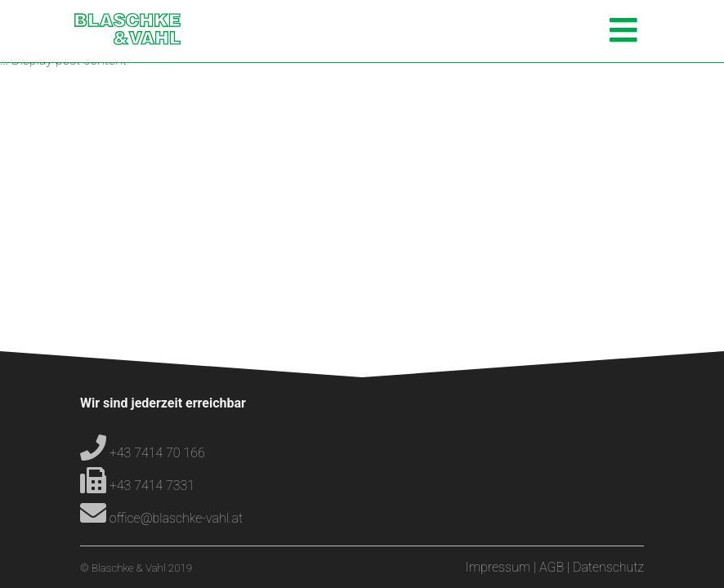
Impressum (498, 567)
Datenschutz (608, 567)
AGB (552, 567)
